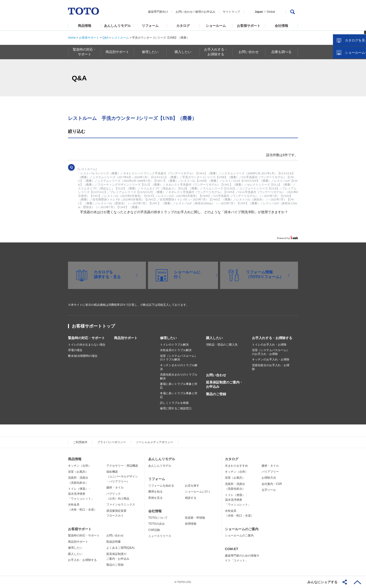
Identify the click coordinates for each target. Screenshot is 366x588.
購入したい (214, 338)
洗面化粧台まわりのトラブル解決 (179, 376)
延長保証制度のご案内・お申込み (224, 384)
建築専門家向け (158, 12)
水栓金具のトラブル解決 (176, 350)
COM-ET (232, 549)
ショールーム (216, 26)
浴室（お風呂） (78, 472)
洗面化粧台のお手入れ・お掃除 (271, 367)
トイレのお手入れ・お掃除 (269, 345)
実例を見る (155, 498)
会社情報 (281, 26)
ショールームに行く (198, 492)
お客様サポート (249, 26)
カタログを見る (347, 90)
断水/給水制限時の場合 (83, 356)
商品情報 (85, 26)
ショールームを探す (350, 102)
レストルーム (120, 38)
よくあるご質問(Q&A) (120, 548)
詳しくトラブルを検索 (174, 403)
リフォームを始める (161, 486)
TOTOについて (158, 518)
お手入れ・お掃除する (82, 560)
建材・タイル (115, 488)
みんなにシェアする (322, 582)
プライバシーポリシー (112, 442)
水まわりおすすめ (236, 466)
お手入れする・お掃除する (272, 338)
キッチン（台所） (80, 466)
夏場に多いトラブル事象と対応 (179, 386)
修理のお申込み (205, 12)
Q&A (105, 38)
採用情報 (191, 524)
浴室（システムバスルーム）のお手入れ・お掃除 (271, 352)
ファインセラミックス (121, 505)
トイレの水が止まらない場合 (87, 345)
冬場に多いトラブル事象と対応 (179, 395)
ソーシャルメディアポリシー (154, 442)
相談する (191, 498)
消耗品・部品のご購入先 (222, 345)
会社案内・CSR (272, 484)
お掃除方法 (269, 478)
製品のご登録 (216, 394)
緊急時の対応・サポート (86, 338)
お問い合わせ (184, 12)
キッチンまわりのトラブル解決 (179, 367)
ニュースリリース (160, 536)
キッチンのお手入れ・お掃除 (271, 359)
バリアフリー (270, 472)
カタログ (183, 26)
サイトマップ (231, 12)
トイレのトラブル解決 (174, 345)
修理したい (168, 338)
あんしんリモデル (117, 26)
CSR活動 (154, 530)
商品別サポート (126, 338)
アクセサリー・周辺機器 (122, 466)
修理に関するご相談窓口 (176, 408)
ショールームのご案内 (242, 529)
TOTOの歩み (157, 524)
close (360, 78)
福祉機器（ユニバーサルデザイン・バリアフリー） (122, 477)
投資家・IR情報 (195, 518)
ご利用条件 (80, 442)
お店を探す (192, 486)
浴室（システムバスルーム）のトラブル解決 (179, 358)
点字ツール (269, 490)
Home (72, 38)
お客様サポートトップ (93, 326)
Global (271, 12)
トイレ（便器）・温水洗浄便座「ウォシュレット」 (81, 494)
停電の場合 (75, 350)
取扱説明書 (114, 542)
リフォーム (150, 26)
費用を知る (155, 492)
